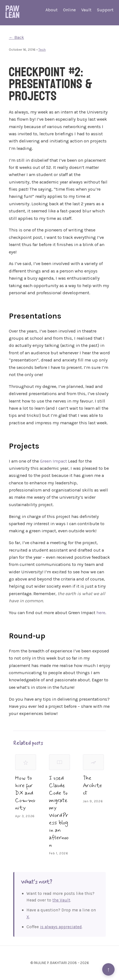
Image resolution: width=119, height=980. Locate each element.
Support (105, 10)
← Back (16, 37)
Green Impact (53, 461)
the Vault (61, 900)
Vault (86, 10)
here (101, 613)
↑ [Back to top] (108, 970)
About (52, 10)
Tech (42, 49)
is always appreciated (61, 927)
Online (69, 10)
